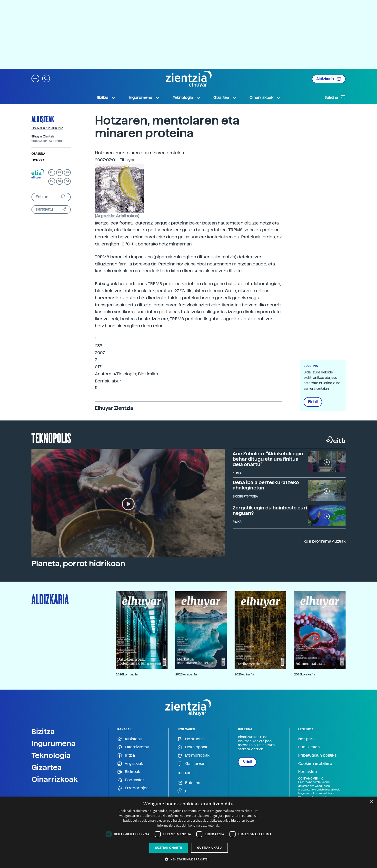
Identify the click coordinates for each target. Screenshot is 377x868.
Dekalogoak (192, 747)
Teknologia (51, 755)
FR (67, 172)
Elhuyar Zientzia (43, 137)
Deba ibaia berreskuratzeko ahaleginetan (266, 485)
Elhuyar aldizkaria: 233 (47, 128)
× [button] (372, 802)
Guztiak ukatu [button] (209, 848)
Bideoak (129, 772)
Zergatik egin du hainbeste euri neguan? (270, 510)
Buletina (335, 97)
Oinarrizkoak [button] (265, 98)
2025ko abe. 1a (186, 674)
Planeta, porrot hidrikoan (78, 564)
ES (60, 172)
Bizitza (43, 731)
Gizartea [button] (225, 98)
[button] (35, 78)
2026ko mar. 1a (127, 674)
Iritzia (126, 756)
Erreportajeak (134, 788)
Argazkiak (130, 764)
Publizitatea (309, 747)
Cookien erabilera (315, 764)
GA (67, 181)
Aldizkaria (329, 79)
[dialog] (188, 832)
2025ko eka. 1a (305, 674)
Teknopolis (51, 438)
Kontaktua (308, 772)
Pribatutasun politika (317, 755)
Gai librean (192, 764)
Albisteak (43, 119)
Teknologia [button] (187, 98)
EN (52, 181)
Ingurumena (54, 743)
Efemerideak (193, 756)
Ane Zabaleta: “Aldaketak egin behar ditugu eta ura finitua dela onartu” (268, 459)
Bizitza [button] (106, 98)
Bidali (313, 402)
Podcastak (131, 780)
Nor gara (306, 739)
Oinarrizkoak (55, 779)
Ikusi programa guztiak (324, 541)
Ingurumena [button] (144, 98)
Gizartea (47, 767)
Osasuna (38, 154)
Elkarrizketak (133, 747)
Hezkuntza (191, 739)
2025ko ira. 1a (244, 674)
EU (52, 172)
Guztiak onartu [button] (169, 848)
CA (60, 181)
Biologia (38, 160)
